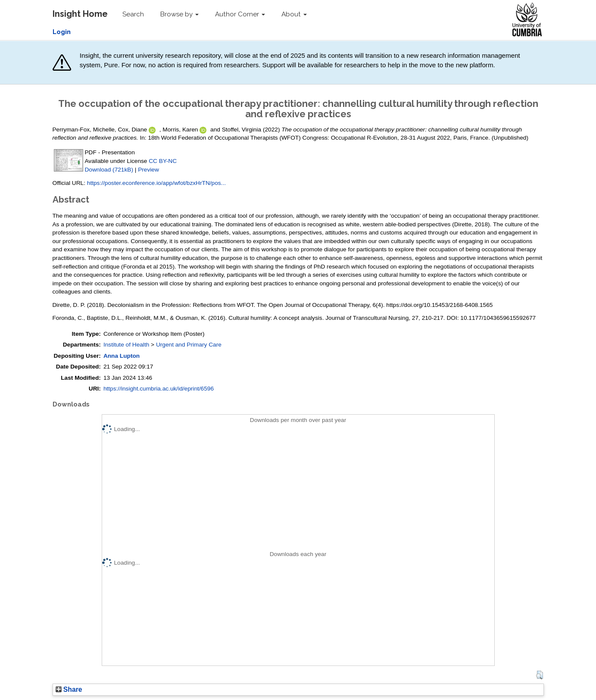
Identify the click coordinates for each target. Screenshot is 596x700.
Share (69, 689)
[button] (539, 675)
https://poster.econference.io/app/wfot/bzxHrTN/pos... (156, 183)
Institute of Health (126, 345)
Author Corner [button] (240, 14)
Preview (148, 170)
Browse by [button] (179, 14)
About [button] (294, 14)
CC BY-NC (163, 161)
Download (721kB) (109, 170)
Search (133, 14)
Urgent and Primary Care (189, 345)
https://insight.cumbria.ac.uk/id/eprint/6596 (159, 389)
